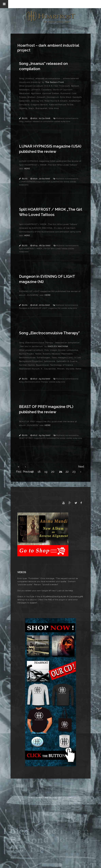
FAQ (50, 600)
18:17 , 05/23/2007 (42, 379)
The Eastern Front (55, 82)
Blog (25, 118)
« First (19, 467)
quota (63, 582)
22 (67, 472)
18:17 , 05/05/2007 (42, 435)
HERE (27, 169)
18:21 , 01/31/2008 (42, 118)
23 (74, 472)
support (34, 603)
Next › (81, 467)
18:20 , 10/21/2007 (42, 179)
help (71, 591)
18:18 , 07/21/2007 (41, 305)
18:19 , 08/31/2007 (42, 246)
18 (39, 472)
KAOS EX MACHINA (58, 346)
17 (32, 472)
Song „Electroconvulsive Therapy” (49, 333)
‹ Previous (25, 467)
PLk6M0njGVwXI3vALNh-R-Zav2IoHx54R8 (63, 597)
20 (53, 472)
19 (46, 472)
